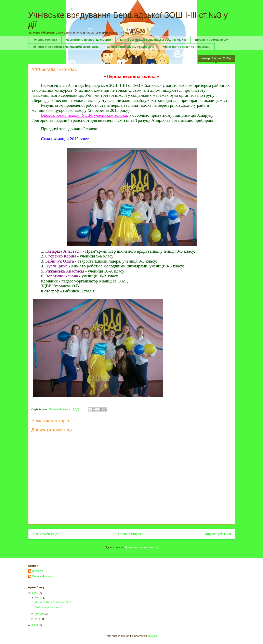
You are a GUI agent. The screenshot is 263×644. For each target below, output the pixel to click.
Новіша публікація (45, 534)
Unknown (38, 571)
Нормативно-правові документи (88, 40)
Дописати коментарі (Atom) (142, 547)
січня (39, 619)
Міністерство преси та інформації (186, 47)
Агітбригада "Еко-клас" (48, 607)
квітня (39, 598)
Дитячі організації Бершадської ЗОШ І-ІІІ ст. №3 (153, 40)
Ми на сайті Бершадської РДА (53, 602)
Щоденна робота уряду (211, 40)
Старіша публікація (218, 534)
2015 (35, 593)
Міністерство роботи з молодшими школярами (66, 47)
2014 (35, 625)
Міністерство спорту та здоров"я (131, 47)
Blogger (153, 636)
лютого (40, 614)
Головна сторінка (45, 40)
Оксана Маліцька (43, 576)
